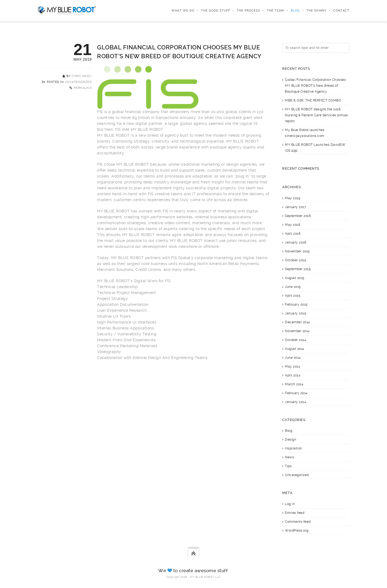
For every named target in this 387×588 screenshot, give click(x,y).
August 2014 (295, 349)
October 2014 (295, 340)
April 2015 (293, 296)
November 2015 (297, 251)
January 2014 (295, 402)
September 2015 (298, 269)
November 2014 (297, 331)
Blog (295, 11)
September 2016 (298, 216)
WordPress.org (297, 531)
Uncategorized (78, 82)
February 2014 (296, 393)
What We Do (183, 11)
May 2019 (293, 198)
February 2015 (296, 304)
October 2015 (295, 260)
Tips (288, 466)
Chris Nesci (82, 76)
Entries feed (295, 513)
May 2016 (293, 225)
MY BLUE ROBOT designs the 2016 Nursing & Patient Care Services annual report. (316, 115)
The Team (275, 11)
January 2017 (295, 207)
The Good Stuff (216, 11)
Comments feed (298, 522)
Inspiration (293, 448)
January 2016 (295, 242)
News (289, 457)
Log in (290, 504)
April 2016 (293, 234)
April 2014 (293, 375)
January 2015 (295, 313)
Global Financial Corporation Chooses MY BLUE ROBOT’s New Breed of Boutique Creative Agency (315, 86)
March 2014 (294, 384)
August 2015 (295, 278)
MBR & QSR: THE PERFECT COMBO (313, 100)
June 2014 (293, 358)
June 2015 (293, 287)
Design (291, 440)
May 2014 (293, 366)
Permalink (83, 88)
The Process (248, 11)
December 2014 (298, 322)
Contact (341, 11)
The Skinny (316, 11)
